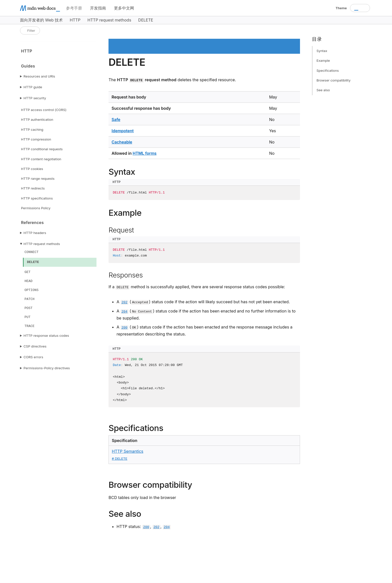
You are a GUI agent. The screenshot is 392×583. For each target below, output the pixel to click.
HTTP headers (35, 233)
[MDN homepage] (40, 8)
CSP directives (35, 346)
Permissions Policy (36, 208)
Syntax (322, 51)
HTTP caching (32, 129)
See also (323, 90)
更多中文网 (124, 8)
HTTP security (35, 98)
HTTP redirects (33, 188)
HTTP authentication (37, 119)
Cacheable (122, 142)
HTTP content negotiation (41, 159)
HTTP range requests (38, 178)
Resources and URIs (39, 76)
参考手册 (74, 8)
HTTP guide (33, 87)
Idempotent (122, 131)
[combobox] (360, 8)
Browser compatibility (333, 80)
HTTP (27, 51)
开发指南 (98, 8)
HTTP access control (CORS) (44, 110)
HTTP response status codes (46, 335)
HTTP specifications (37, 198)
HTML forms (144, 153)
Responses (126, 275)
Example (323, 60)
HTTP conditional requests (42, 149)
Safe (116, 119)
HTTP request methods (42, 244)
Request (121, 230)
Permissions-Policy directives (47, 368)
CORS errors (33, 357)
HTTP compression (36, 139)
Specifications (328, 70)
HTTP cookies (32, 169)
